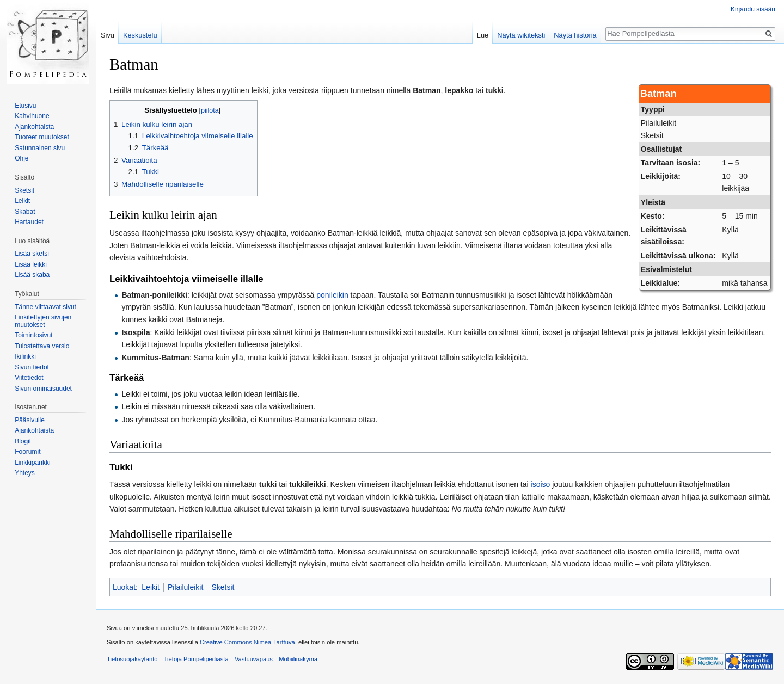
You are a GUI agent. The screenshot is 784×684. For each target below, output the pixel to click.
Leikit (151, 587)
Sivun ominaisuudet (43, 389)
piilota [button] (210, 110)
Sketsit (223, 587)
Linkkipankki (32, 463)
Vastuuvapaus (254, 659)
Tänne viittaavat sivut (45, 307)
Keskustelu (140, 35)
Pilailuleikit (185, 587)
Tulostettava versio (42, 346)
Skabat (25, 212)
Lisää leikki (31, 264)
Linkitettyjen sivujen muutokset (43, 321)
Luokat (124, 587)
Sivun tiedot (32, 367)
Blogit (23, 441)
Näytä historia (575, 35)
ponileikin (332, 295)
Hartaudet (29, 222)
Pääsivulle (30, 420)
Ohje (22, 158)
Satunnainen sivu (40, 148)
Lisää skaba (32, 275)
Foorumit (27, 452)
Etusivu (25, 106)
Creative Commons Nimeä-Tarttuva (247, 642)
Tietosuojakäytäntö (132, 659)
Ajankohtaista (34, 127)
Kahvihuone (32, 116)
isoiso (541, 484)
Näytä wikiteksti (521, 35)
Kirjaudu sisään (753, 9)
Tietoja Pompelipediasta (196, 659)
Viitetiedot (29, 378)
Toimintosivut (33, 335)
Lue (483, 35)
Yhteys (25, 473)
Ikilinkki (25, 356)
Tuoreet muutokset (42, 137)
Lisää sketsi (32, 254)
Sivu (108, 35)
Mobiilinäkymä (298, 659)
